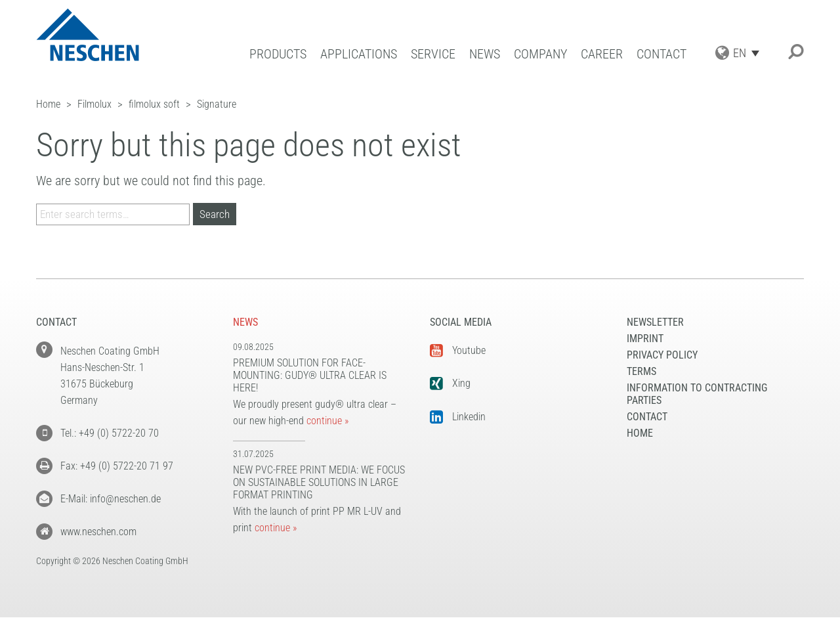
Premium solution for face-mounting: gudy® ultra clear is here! (310, 375)
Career (602, 54)
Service (433, 54)
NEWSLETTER (655, 322)
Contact (661, 54)
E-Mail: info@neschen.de (111, 499)
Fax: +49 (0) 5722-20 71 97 (117, 466)
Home (640, 433)
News (485, 54)
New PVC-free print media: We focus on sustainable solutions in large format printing (319, 482)
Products (278, 54)
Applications (359, 54)
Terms (641, 371)
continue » (327, 421)
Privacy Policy (662, 355)
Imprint (645, 339)
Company (540, 54)
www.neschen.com (98, 532)
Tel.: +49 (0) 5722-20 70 (110, 433)
